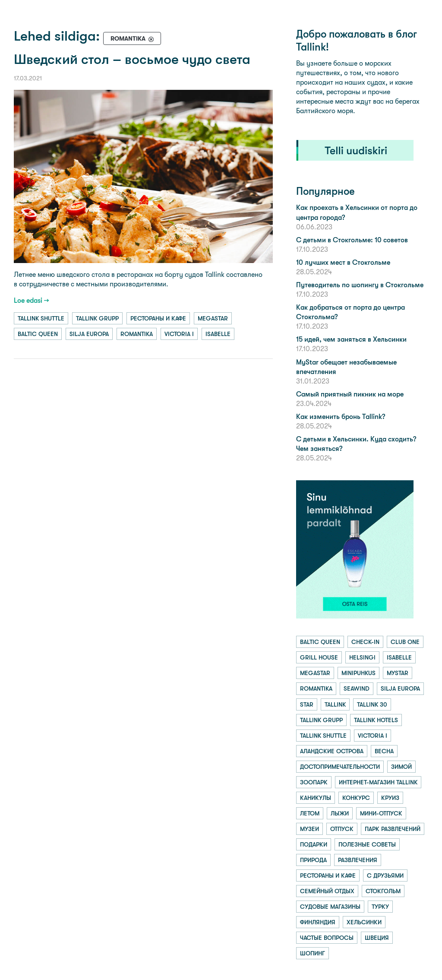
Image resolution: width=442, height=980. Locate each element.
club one (405, 642)
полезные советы (367, 844)
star (307, 704)
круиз (390, 798)
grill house (319, 657)
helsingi (362, 657)
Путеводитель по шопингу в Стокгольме (360, 285)
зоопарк (314, 782)
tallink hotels (376, 720)
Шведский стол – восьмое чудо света (132, 59)
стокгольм (383, 891)
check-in (365, 642)
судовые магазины (330, 907)
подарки (314, 844)
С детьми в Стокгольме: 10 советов (352, 240)
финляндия (318, 922)
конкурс (356, 798)
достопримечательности (340, 767)
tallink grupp (97, 318)
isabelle (218, 334)
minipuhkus (358, 673)
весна (384, 751)
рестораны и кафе (158, 318)
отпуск (342, 829)
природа (313, 860)
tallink (335, 704)
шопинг (313, 953)
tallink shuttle (41, 318)
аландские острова (332, 751)
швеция (377, 938)
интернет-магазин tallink (378, 782)
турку (380, 907)
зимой (401, 767)
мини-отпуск (381, 813)
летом (310, 813)
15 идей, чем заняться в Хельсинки (351, 339)
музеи (309, 829)
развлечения (358, 860)
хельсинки (364, 922)
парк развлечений (393, 829)
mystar (398, 673)
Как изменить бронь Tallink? (341, 417)
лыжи (340, 813)
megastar (213, 318)
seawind (357, 688)
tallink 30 (372, 704)
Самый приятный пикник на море (350, 394)
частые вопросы (327, 938)
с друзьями (385, 875)
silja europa (89, 334)
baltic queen (38, 334)
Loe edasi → (32, 300)
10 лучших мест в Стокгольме (343, 262)
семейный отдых (327, 891)
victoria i (179, 334)
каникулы (316, 798)
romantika (137, 334)
